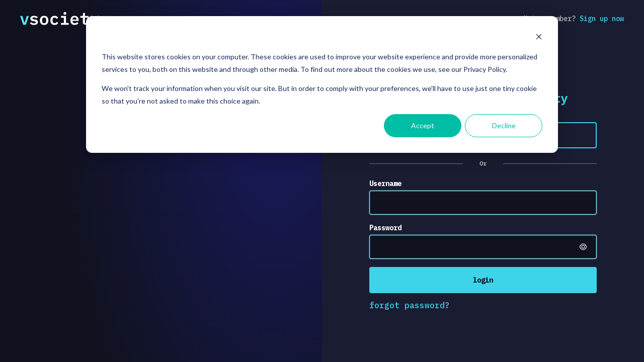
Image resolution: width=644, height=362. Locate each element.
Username (385, 184)
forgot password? (410, 305)
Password (385, 228)
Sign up (602, 19)
